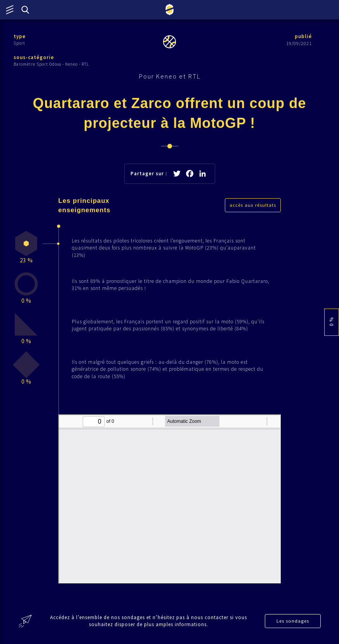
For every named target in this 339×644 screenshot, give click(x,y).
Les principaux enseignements (84, 205)
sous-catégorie (34, 57)
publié (303, 36)
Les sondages (293, 621)
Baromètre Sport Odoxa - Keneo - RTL (51, 64)
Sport (19, 43)
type (20, 36)
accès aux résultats (253, 205)
